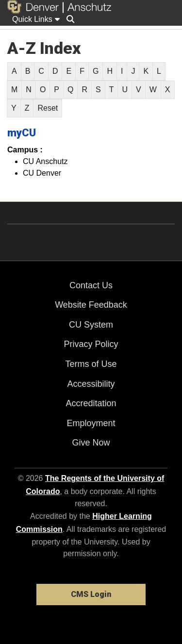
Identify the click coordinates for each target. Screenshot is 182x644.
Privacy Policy (91, 344)
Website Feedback (91, 305)
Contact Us (91, 285)
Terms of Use (91, 364)
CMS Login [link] (91, 594)
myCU (22, 133)
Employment (91, 423)
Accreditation (91, 403)
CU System (91, 325)
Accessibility (91, 384)
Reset (48, 108)
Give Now (91, 443)
